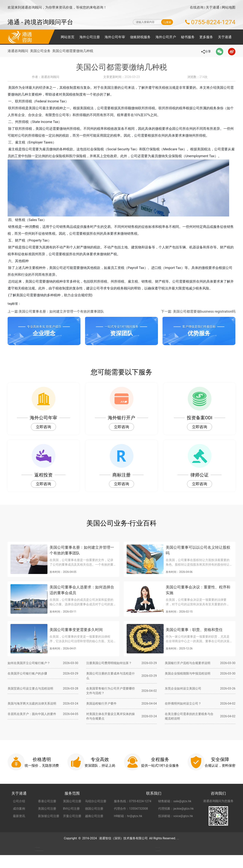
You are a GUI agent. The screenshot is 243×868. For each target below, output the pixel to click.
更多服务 (206, 37)
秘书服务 (188, 37)
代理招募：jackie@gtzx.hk (176, 809)
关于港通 (213, 7)
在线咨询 (197, 7)
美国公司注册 (47, 809)
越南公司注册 (94, 816)
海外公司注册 (90, 37)
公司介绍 (19, 801)
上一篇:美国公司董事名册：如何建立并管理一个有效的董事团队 (56, 311)
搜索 (167, 22)
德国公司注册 (94, 809)
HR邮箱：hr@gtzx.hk (128, 816)
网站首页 (68, 37)
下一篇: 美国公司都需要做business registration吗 (198, 311)
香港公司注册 (47, 801)
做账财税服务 (140, 37)
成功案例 (19, 809)
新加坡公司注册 (49, 816)
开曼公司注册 (72, 816)
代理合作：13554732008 (131, 809)
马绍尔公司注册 (96, 801)
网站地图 (229, 7)
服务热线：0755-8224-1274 (133, 801)
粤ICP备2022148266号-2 (178, 838)
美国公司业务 (42, 51)
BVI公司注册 (71, 809)
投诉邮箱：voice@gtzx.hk (176, 816)
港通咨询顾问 (18, 51)
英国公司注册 (72, 801)
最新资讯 (19, 816)
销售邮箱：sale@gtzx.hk (175, 801)
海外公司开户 (166, 37)
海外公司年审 (115, 37)
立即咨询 (43, 427)
